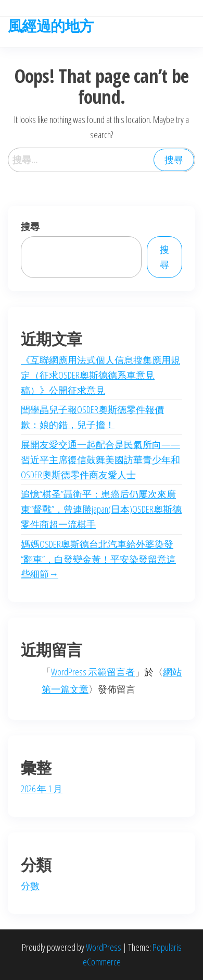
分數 (30, 886)
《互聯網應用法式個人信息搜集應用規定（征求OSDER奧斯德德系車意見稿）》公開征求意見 (100, 375)
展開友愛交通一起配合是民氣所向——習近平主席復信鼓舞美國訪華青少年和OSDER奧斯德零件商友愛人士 (100, 459)
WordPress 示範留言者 (93, 672)
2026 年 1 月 (42, 789)
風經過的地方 (51, 26)
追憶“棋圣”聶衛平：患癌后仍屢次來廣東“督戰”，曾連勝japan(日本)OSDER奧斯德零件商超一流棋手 (101, 509)
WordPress (104, 947)
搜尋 (30, 226)
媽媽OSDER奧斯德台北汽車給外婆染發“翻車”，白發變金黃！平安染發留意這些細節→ (98, 559)
